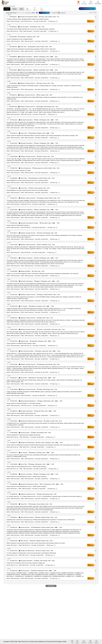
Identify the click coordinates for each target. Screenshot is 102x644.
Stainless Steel (24, 341)
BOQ (21, 9)
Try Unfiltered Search (44, 13)
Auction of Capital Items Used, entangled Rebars (20, 39)
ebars (33, 13)
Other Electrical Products (27, 351)
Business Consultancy (26, 474)
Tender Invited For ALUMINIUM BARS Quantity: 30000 (21, 343)
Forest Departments (26, 168)
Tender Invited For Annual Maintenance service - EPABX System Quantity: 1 (27, 467)
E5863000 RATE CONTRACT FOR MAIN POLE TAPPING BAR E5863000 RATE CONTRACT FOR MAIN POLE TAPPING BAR (41, 520)
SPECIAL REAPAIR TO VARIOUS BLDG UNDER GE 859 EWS (24, 435)
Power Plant (23, 47)
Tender (7, 9)
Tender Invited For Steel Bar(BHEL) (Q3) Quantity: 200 (21, 413)
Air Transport (24, 306)
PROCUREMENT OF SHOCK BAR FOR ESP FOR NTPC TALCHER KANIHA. (27, 180)
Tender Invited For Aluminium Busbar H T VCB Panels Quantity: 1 (24, 403)
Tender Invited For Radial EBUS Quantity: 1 (18, 225)
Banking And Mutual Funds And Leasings (31, 421)
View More (51, 586)
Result (14, 9)
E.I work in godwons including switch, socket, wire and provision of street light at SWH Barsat (31, 553)
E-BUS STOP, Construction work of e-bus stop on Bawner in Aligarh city (26, 563)
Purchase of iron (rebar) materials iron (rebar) (19, 170)
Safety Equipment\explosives (28, 401)
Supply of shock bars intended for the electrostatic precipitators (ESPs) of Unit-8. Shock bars (31, 49)
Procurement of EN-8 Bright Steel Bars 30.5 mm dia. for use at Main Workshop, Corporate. (31, 29)
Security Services (25, 433)
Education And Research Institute (29, 17)
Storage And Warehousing (27, 443)
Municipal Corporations (26, 57)
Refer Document (15, 21)
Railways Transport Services (27, 83)
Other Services (24, 541)
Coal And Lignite (24, 27)
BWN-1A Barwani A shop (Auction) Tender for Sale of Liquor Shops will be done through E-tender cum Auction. (36, 543)
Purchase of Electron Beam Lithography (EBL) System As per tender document (28, 19)
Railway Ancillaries (25, 271)
